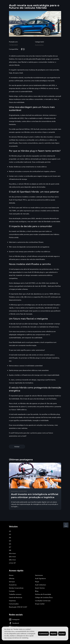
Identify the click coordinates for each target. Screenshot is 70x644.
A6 (10, 538)
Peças (37, 582)
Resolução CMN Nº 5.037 (18, 607)
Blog (37, 591)
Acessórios (13, 585)
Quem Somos (40, 588)
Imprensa (12, 601)
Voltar (17, 447)
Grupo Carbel (40, 604)
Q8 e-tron (12, 560)
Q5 (10, 544)
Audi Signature (40, 578)
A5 (10, 531)
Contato (12, 591)
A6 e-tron (12, 553)
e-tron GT (12, 563)
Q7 (10, 547)
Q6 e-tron (12, 557)
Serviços (12, 582)
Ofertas (12, 578)
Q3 (10, 541)
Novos (11, 575)
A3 (10, 534)
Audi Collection (41, 585)
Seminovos (39, 575)
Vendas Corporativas (16, 588)
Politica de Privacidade (43, 594)
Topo (66, 525)
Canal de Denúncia (16, 597)
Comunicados (14, 604)
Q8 (10, 550)
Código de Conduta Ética (44, 597)
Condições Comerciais (43, 601)
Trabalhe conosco (15, 594)
